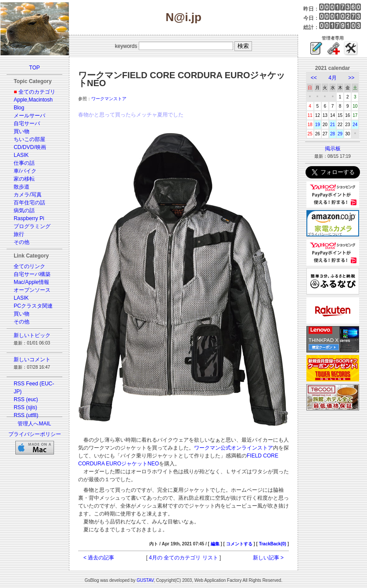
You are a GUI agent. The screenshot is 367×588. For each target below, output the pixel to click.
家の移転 (24, 179)
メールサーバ (29, 116)
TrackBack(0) (273, 544)
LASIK (21, 155)
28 (333, 134)
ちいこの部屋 (29, 139)
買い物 (22, 131)
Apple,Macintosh (33, 100)
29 (340, 134)
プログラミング (32, 226)
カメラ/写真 (27, 195)
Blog (19, 108)
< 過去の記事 (99, 558)
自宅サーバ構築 (32, 274)
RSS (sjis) (25, 407)
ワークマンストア (109, 99)
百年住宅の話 (29, 203)
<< (314, 78)
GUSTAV (145, 580)
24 (355, 125)
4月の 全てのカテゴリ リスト (183, 558)
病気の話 (24, 211)
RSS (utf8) (26, 415)
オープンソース (32, 290)
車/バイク (25, 171)
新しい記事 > (268, 558)
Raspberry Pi (29, 218)
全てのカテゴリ (37, 92)
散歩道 (22, 187)
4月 (333, 78)
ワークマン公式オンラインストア (234, 448)
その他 (22, 242)
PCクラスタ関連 (33, 306)
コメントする (239, 544)
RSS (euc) (26, 399)
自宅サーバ (27, 123)
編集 (215, 544)
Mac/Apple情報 (31, 282)
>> (351, 78)
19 (318, 125)
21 (333, 125)
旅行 (19, 234)
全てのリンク (29, 266)
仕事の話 (24, 163)
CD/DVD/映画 (30, 147)
